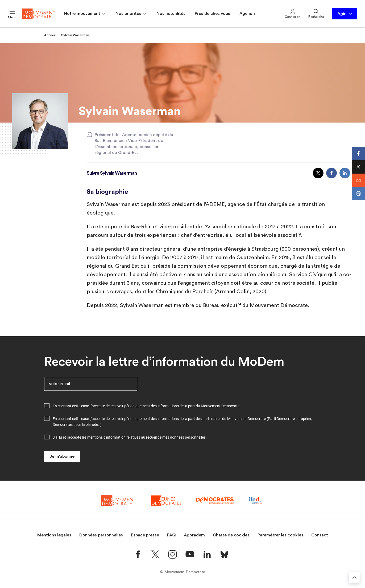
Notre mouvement (85, 14)
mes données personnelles (184, 437)
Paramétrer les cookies (280, 535)
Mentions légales (54, 535)
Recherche (316, 13)
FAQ (171, 535)
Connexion (293, 13)
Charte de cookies (231, 535)
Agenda (247, 14)
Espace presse (145, 535)
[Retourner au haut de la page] (354, 577)
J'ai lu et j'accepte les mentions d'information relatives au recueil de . (130, 437)
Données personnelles (101, 535)
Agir (345, 14)
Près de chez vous (212, 14)
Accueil (50, 35)
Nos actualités (171, 14)
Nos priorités (131, 14)
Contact (320, 535)
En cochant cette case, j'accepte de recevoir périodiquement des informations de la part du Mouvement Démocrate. (147, 406)
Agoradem (194, 535)
